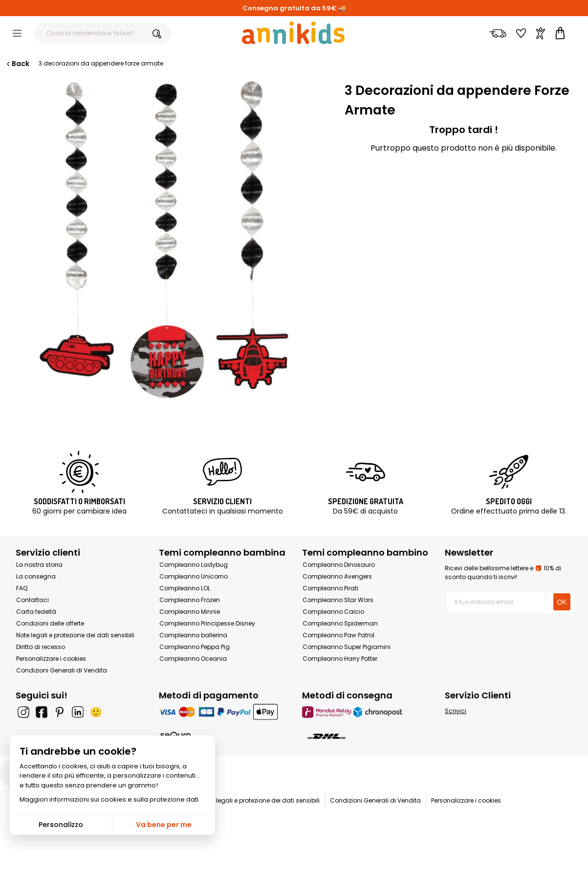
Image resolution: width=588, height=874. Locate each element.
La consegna (36, 576)
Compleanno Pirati (330, 588)
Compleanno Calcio (333, 612)
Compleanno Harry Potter (340, 659)
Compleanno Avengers (337, 576)
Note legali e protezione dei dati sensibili (75, 635)
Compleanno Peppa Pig (195, 647)
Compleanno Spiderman (340, 623)
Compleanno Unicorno (194, 576)
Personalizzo (61, 825)
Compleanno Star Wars (338, 600)
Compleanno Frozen (190, 600)
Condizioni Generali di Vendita (62, 670)
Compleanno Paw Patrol (338, 635)
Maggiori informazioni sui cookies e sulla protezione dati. (110, 799)
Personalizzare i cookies (51, 659)
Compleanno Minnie (190, 612)
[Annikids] (293, 33)
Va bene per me (164, 825)
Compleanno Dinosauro (339, 565)
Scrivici (456, 711)
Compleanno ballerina (193, 635)
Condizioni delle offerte (50, 623)
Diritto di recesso (41, 647)
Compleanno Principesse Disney (207, 623)
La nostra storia (39, 565)
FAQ (22, 588)
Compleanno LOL (185, 588)
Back (17, 64)
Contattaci (33, 600)
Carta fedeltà (36, 612)
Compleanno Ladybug (194, 565)
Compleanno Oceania (193, 659)
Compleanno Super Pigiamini (347, 647)
